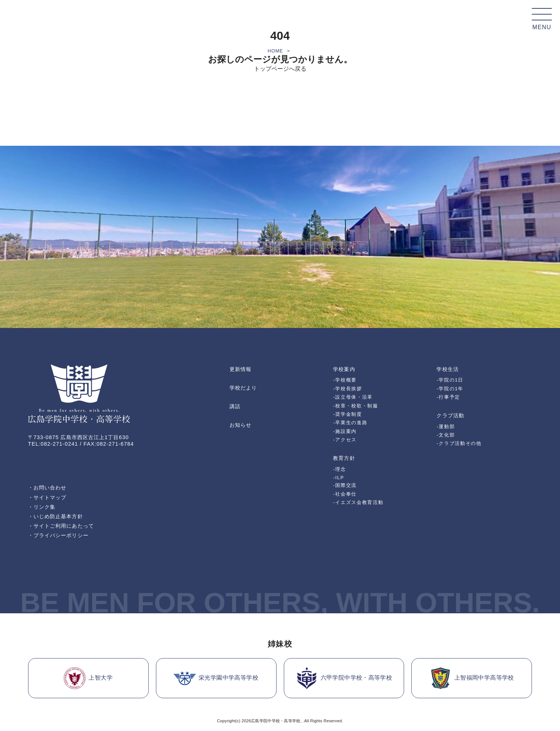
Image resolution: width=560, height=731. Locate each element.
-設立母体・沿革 (353, 397)
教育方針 (275, 18)
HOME (275, 51)
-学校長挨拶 (347, 389)
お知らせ (240, 425)
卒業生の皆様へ (484, 18)
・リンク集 (42, 507)
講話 (235, 406)
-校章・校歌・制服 (355, 406)
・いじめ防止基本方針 (56, 516)
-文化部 (446, 435)
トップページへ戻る (280, 69)
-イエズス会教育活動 (358, 502)
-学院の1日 (450, 380)
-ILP (338, 478)
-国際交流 (345, 485)
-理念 (339, 469)
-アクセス (345, 440)
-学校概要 (345, 380)
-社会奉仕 (345, 494)
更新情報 (240, 369)
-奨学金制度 (347, 414)
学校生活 (310, 18)
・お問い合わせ (47, 488)
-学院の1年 (450, 389)
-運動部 (446, 427)
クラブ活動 (348, 18)
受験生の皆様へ (408, 18)
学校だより (243, 388)
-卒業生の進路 (350, 423)
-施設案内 (345, 431)
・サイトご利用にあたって (61, 526)
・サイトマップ (47, 497)
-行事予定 (448, 397)
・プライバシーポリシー (58, 535)
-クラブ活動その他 (459, 443)
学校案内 (239, 18)
